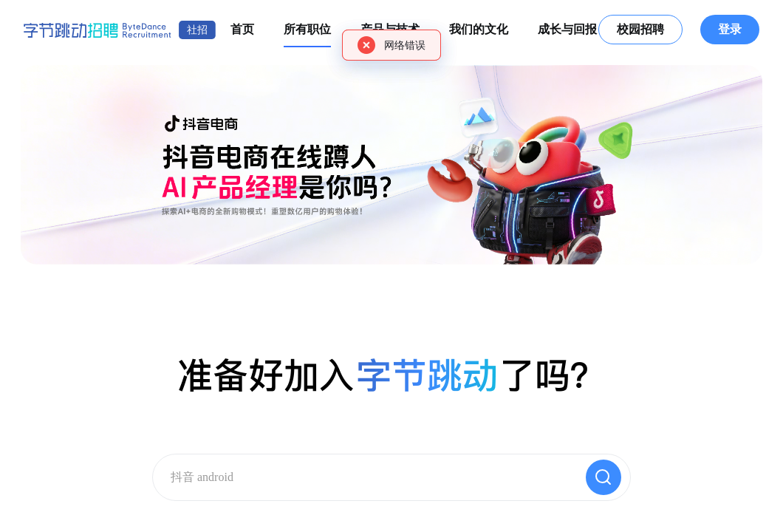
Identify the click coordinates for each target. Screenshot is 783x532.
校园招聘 (640, 29)
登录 (730, 29)
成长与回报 (567, 29)
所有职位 (307, 29)
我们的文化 (479, 29)
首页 (242, 29)
